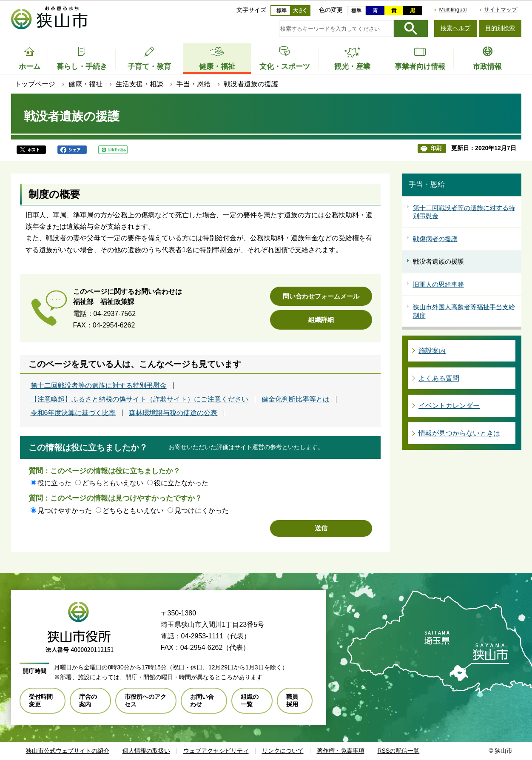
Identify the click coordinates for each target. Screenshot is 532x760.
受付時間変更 (41, 700)
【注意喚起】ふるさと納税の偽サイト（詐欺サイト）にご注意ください (139, 399)
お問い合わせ (202, 700)
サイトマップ (501, 10)
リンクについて (283, 751)
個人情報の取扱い (146, 751)
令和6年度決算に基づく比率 (73, 413)
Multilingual (453, 10)
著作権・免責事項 (341, 751)
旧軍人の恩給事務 (438, 284)
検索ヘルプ (455, 28)
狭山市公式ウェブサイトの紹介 (68, 751)
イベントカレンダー (449, 406)
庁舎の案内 (88, 700)
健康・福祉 (85, 84)
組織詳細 (321, 320)
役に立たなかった (181, 483)
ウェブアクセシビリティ (216, 751)
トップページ (35, 84)
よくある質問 (439, 378)
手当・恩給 (193, 84)
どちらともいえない (113, 483)
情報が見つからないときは (459, 433)
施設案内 (432, 351)
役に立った (54, 483)
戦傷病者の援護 (435, 239)
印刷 (436, 148)
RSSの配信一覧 (399, 751)
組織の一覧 (250, 700)
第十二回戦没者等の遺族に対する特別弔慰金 (99, 386)
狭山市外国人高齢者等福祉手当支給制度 (464, 311)
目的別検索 (500, 28)
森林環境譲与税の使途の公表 (173, 413)
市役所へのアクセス (145, 700)
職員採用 (292, 700)
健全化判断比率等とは (296, 399)
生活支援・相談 (139, 84)
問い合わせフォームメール (321, 296)
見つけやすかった (65, 511)
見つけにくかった (202, 511)
